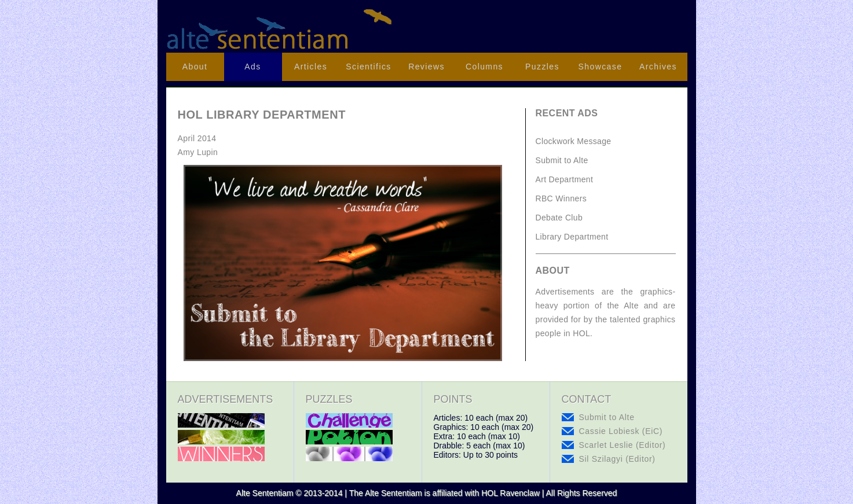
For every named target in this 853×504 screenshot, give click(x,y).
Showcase (601, 67)
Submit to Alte (562, 160)
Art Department (565, 179)
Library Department (572, 237)
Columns (484, 67)
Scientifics (368, 67)
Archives (658, 67)
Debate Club (559, 218)
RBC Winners (561, 198)
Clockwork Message (574, 141)
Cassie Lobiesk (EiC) (621, 431)
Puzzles (542, 67)
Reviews (426, 67)
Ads (252, 67)
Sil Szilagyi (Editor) (617, 459)
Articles (311, 67)
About (195, 67)
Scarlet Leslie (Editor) (623, 445)
